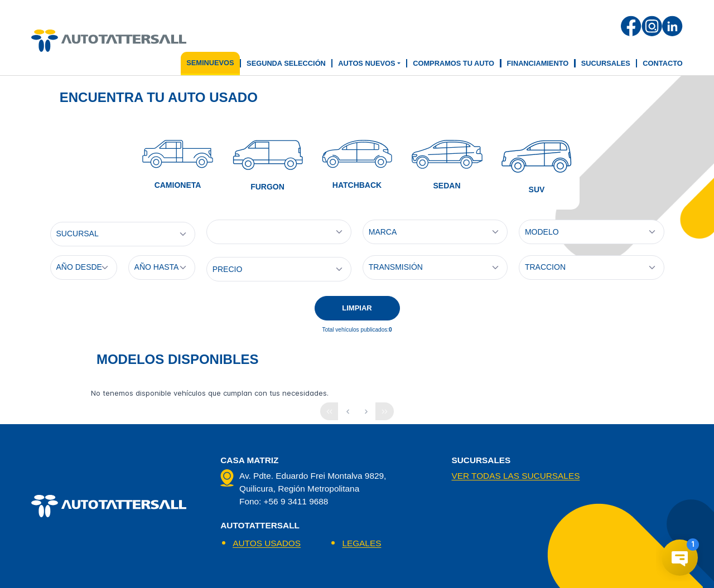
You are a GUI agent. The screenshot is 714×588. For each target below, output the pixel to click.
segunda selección (286, 63)
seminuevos (210, 63)
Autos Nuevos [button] (366, 63)
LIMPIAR (357, 308)
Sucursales (606, 63)
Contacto (662, 63)
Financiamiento (538, 63)
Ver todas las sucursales (515, 476)
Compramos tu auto (454, 63)
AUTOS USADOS (267, 543)
